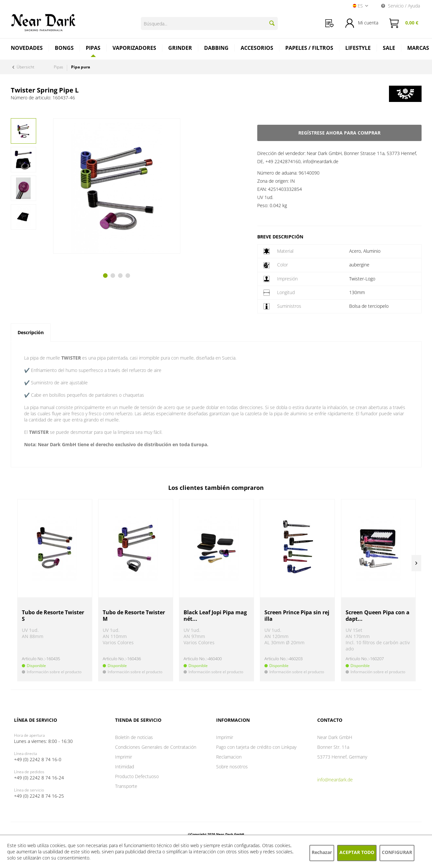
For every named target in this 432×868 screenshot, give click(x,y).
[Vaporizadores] (134, 49)
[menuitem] (329, 23)
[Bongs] (64, 49)
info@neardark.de (335, 780)
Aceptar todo (357, 852)
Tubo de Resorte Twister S (53, 616)
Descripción (31, 332)
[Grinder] (180, 49)
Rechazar (322, 852)
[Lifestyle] (358, 49)
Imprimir (124, 757)
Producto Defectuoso (137, 776)
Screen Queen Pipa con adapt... (378, 616)
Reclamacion (229, 757)
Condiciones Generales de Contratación (156, 747)
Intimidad (125, 767)
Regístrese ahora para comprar (339, 133)
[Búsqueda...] (209, 23)
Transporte (126, 786)
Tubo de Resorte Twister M (134, 616)
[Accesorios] (257, 49)
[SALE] (389, 49)
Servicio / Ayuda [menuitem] (401, 6)
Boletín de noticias (134, 737)
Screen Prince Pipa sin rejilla (297, 616)
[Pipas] (93, 48)
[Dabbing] (216, 49)
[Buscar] (272, 23)
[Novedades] (27, 49)
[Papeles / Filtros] (309, 49)
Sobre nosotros (232, 767)
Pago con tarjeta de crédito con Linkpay (256, 747)
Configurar (397, 852)
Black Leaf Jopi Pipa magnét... (215, 616)
